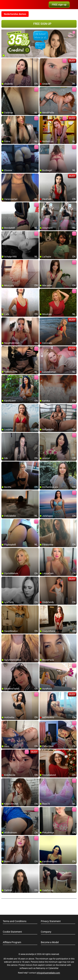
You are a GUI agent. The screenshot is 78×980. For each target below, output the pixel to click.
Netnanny (41, 968)
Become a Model (50, 942)
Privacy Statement (51, 921)
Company (46, 932)
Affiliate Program (12, 942)
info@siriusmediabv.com (48, 973)
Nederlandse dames (15, 14)
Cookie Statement (12, 932)
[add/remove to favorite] (4, 61)
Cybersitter (53, 968)
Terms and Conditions (15, 921)
